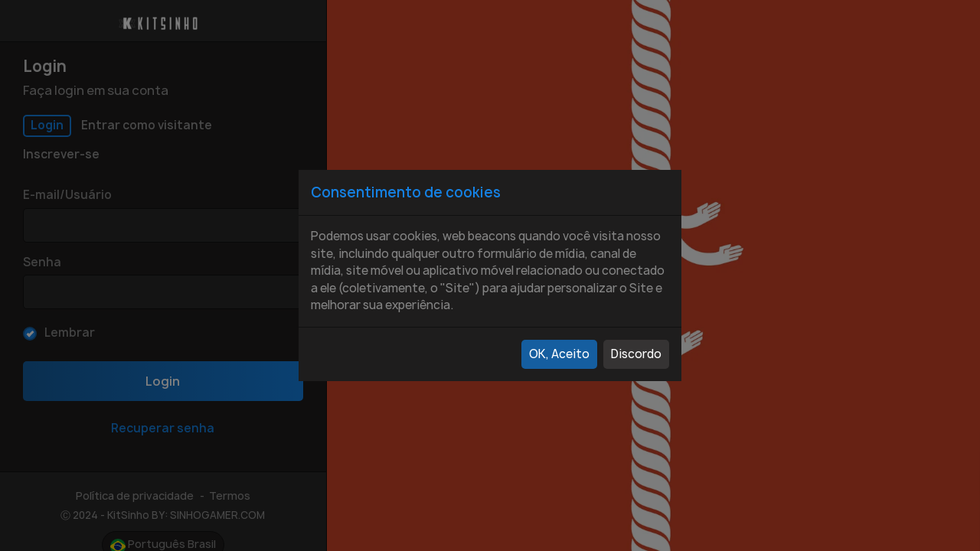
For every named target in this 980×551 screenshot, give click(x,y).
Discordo (636, 354)
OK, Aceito (559, 354)
